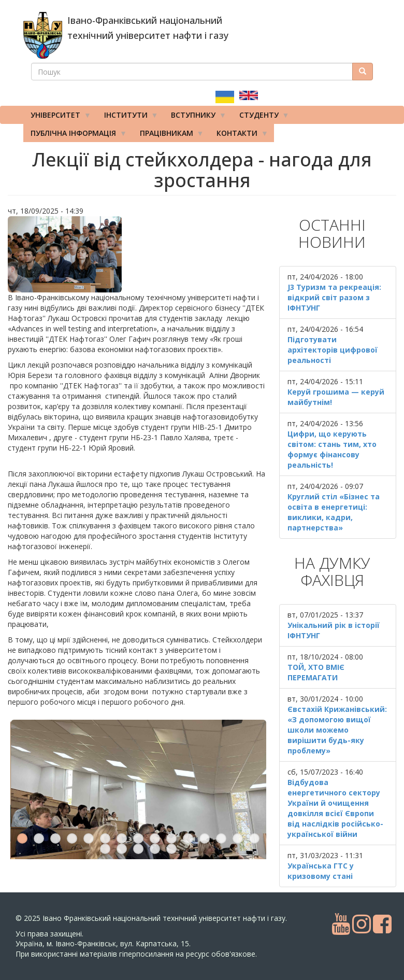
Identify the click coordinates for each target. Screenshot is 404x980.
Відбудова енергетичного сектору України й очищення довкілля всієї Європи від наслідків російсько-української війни (335, 808)
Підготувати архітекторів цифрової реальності (333, 350)
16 (105, 801)
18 (138, 801)
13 (221, 791)
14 (238, 791)
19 (155, 801)
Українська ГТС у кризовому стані (321, 871)
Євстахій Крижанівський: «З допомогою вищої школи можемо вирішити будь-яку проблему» (337, 730)
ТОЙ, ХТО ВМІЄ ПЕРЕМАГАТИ (316, 672)
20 (171, 801)
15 (254, 791)
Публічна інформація (75, 135)
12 (205, 791)
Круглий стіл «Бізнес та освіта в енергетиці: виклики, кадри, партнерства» (334, 512)
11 (188, 791)
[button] (138, 254)
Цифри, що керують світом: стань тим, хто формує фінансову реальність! (332, 449)
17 (122, 801)
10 (171, 791)
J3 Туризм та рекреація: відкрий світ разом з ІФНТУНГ (334, 297)
